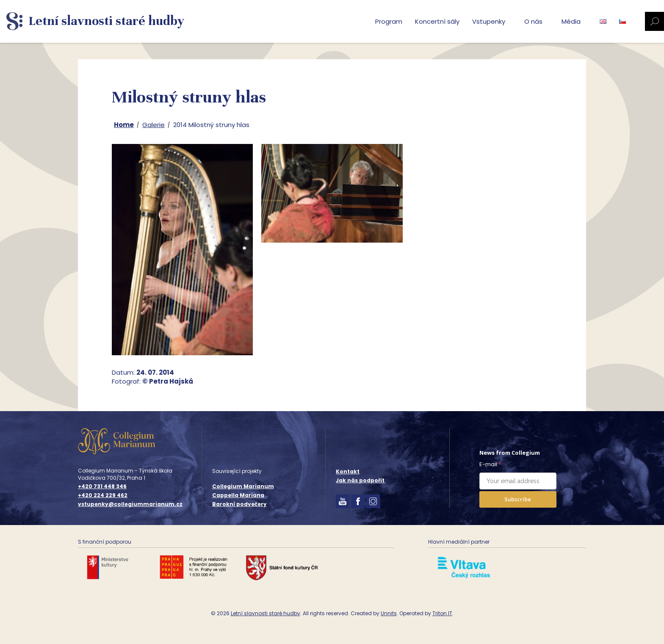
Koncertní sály (437, 21)
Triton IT (442, 613)
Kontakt (348, 471)
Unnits (389, 613)
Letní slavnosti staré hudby (266, 613)
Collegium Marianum (243, 486)
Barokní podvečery (239, 504)
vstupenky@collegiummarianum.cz (130, 504)
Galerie (154, 125)
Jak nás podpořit (360, 480)
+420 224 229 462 (103, 495)
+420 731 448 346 (102, 486)
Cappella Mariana (238, 495)
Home (124, 125)
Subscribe (518, 499)
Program (389, 21)
